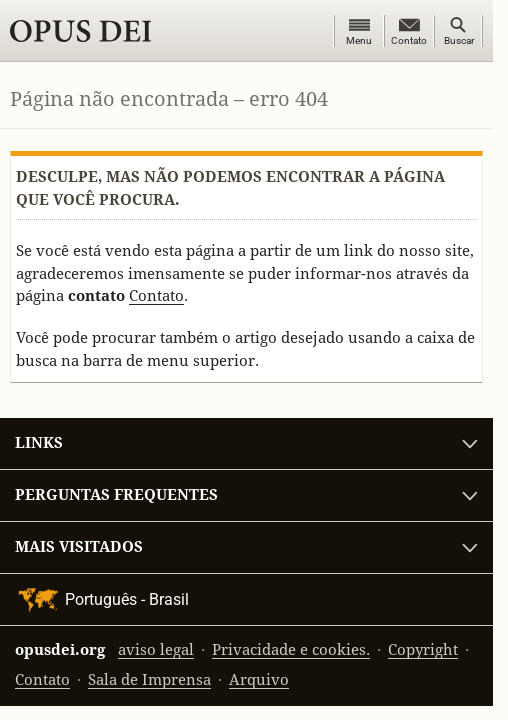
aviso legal (156, 649)
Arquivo (259, 679)
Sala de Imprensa (149, 679)
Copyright (423, 649)
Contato (156, 295)
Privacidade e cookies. (291, 649)
